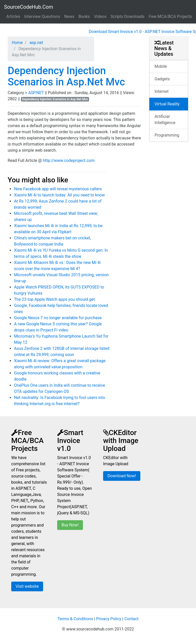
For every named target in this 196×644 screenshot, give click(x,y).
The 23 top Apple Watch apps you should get (54, 299)
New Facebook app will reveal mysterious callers (58, 189)
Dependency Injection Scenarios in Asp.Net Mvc (66, 76)
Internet (162, 91)
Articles (13, 16)
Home (17, 43)
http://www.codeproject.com (69, 160)
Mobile (161, 66)
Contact (131, 619)
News (69, 16)
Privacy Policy (109, 619)
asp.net (36, 43)
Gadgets (162, 79)
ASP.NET (36, 93)
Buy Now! (70, 525)
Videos (100, 16)
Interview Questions (42, 16)
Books (84, 16)
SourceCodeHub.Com (29, 7)
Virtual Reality (167, 104)
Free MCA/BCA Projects (170, 16)
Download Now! (122, 476)
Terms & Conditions (75, 619)
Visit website (27, 586)
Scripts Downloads (127, 16)
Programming (167, 135)
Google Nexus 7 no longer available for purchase (58, 318)
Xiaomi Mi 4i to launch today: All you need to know (59, 195)
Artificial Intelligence (165, 120)
